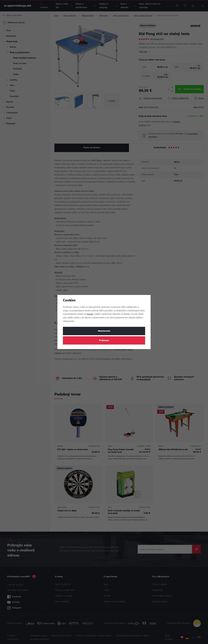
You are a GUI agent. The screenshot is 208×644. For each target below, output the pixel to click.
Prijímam (104, 341)
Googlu (90, 314)
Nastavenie (104, 331)
